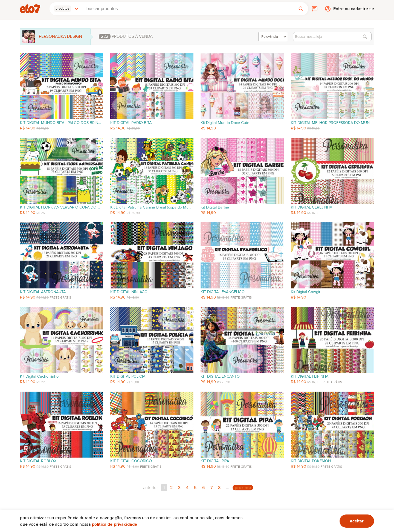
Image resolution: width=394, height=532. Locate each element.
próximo (243, 488)
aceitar (357, 521)
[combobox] (189, 9)
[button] (66, 9)
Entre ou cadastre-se (354, 10)
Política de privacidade (115, 524)
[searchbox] (189, 9)
